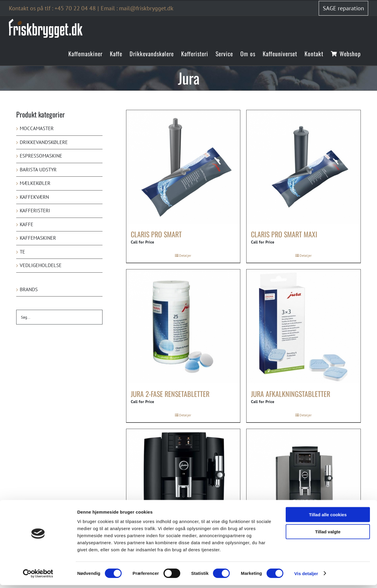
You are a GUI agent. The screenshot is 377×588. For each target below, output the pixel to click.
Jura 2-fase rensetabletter (170, 394)
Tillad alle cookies (328, 517)
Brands (29, 289)
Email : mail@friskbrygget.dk (137, 8)
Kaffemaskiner (38, 238)
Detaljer (185, 255)
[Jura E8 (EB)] (183, 486)
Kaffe (27, 224)
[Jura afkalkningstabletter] (304, 326)
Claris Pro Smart (156, 234)
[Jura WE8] (304, 486)
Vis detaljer (306, 576)
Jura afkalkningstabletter (291, 394)
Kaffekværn (34, 197)
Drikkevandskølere (44, 142)
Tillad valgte (328, 535)
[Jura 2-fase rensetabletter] (183, 326)
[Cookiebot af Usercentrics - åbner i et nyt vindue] (38, 577)
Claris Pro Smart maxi (284, 234)
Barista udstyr (38, 170)
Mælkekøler (35, 183)
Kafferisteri (35, 211)
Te (22, 252)
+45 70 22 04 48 (75, 8)
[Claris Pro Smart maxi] (304, 167)
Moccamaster (37, 128)
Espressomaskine (41, 156)
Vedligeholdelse (41, 265)
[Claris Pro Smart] (183, 167)
